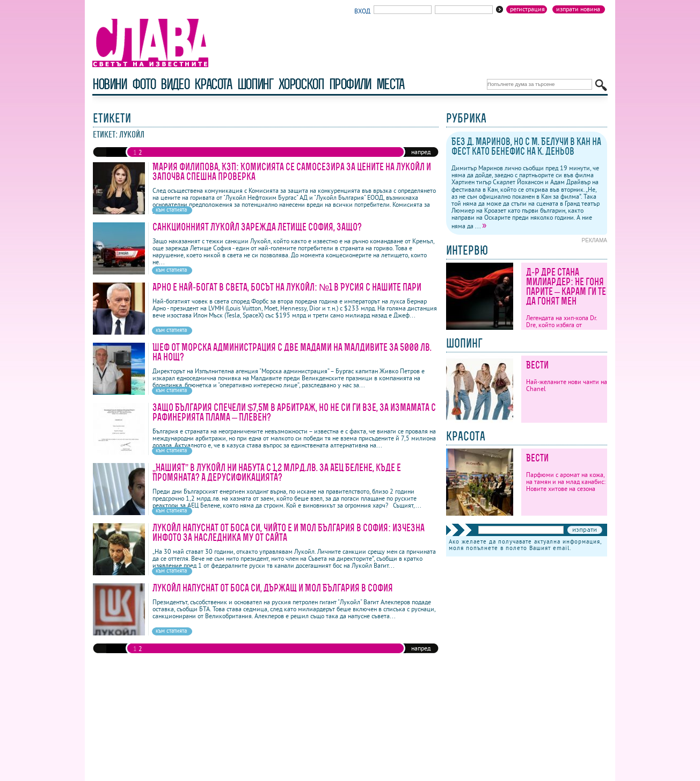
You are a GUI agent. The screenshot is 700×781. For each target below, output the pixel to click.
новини (110, 84)
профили (350, 84)
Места (390, 84)
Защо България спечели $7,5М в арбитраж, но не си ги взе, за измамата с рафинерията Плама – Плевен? (294, 412)
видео (175, 84)
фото (144, 84)
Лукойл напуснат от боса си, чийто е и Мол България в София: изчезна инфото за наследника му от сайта (289, 533)
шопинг (255, 84)
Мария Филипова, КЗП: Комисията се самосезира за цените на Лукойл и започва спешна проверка (292, 172)
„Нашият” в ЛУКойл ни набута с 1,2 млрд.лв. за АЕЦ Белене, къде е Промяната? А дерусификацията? (277, 472)
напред (421, 152)
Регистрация (527, 9)
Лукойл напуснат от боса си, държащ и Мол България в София (273, 588)
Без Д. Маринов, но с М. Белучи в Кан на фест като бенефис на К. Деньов (526, 146)
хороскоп (301, 84)
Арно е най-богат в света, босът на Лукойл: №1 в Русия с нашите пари (287, 287)
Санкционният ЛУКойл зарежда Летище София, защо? (257, 227)
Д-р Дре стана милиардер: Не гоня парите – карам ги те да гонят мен (566, 287)
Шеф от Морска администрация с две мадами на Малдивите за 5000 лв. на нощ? (292, 352)
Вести (537, 365)
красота (213, 84)
